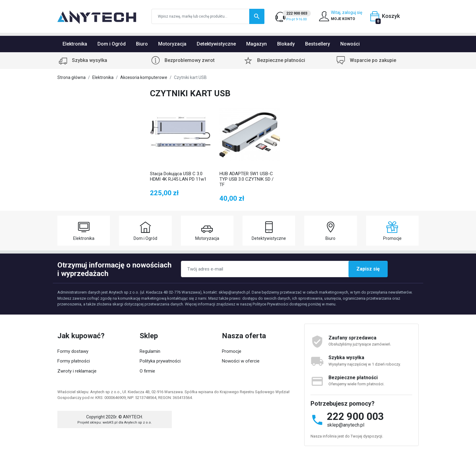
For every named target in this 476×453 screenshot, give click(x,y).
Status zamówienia (78, 391)
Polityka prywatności (160, 361)
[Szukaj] (208, 16)
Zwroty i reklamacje (77, 371)
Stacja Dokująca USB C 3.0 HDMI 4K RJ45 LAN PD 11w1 (178, 176)
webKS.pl (110, 439)
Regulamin (150, 351)
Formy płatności (74, 361)
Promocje (232, 351)
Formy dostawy (73, 351)
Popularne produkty (241, 371)
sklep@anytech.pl (346, 425)
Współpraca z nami (159, 381)
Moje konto (69, 381)
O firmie (147, 371)
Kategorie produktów (160, 391)
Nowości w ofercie (241, 361)
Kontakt (230, 381)
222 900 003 (355, 416)
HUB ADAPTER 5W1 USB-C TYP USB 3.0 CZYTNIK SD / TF (246, 179)
